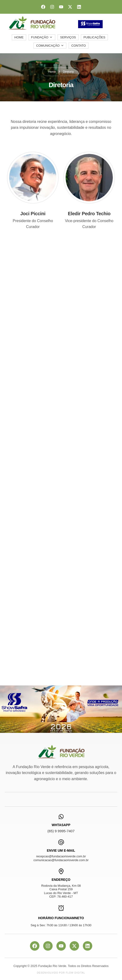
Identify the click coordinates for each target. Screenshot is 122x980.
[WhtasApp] (61, 817)
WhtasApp (61, 825)
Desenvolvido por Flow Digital (61, 973)
